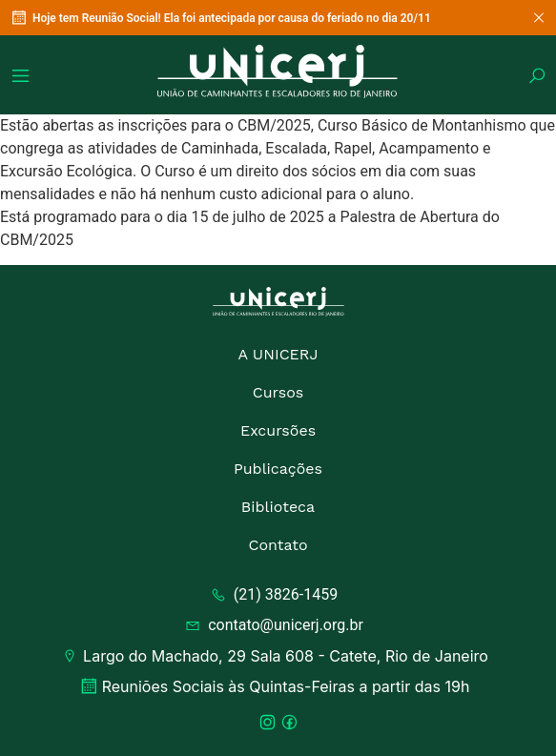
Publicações (278, 469)
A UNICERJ (278, 354)
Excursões (278, 430)
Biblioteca (278, 507)
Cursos (278, 392)
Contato (278, 545)
